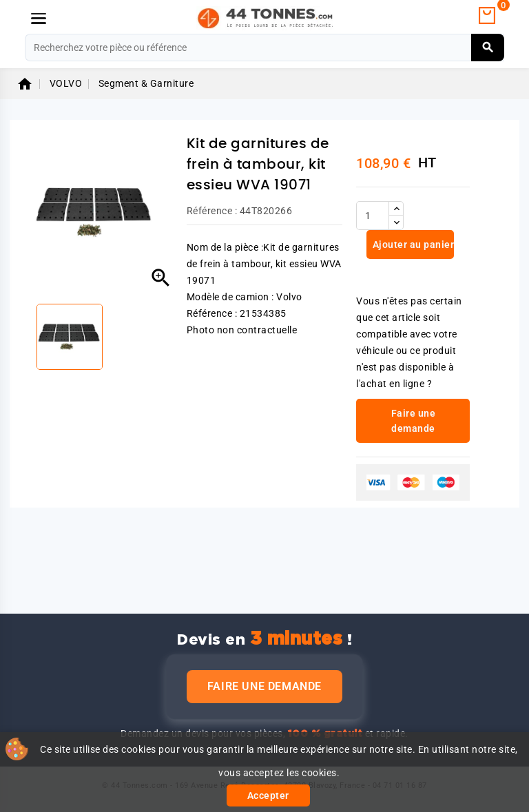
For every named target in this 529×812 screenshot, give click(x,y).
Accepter (268, 795)
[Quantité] (373, 216)
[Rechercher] (264, 48)
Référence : (212, 211)
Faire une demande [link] (414, 421)
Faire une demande (264, 686)
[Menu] (39, 19)
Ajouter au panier (412, 244)
